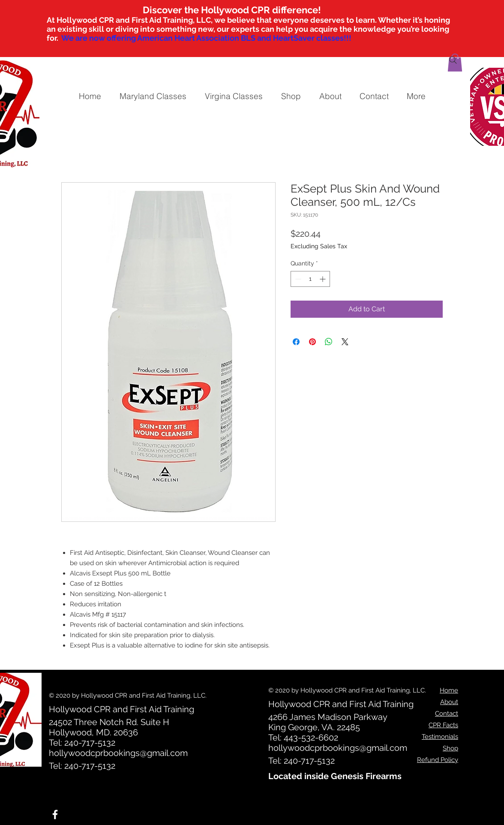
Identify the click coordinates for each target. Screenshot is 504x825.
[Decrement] (297, 279)
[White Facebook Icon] (55, 814)
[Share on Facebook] (296, 342)
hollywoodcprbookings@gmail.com (118, 753)
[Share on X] (345, 342)
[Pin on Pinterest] (312, 342)
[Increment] (323, 279)
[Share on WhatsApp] (329, 342)
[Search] (453, 60)
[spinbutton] (310, 279)
